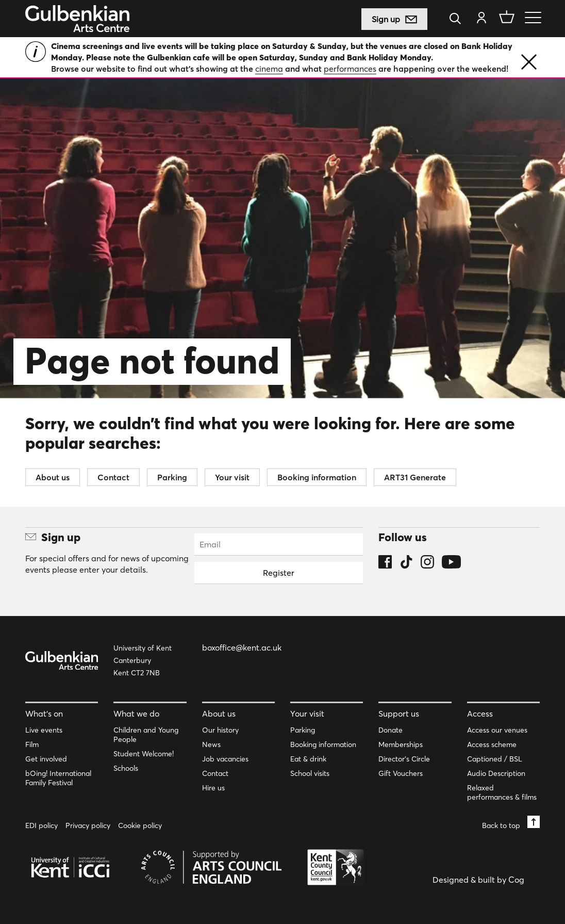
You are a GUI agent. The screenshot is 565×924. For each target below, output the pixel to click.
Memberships (401, 744)
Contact (113, 477)
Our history (220, 730)
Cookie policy (140, 825)
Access (480, 714)
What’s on (44, 714)
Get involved (46, 759)
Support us (399, 714)
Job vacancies (225, 759)
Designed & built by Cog (478, 880)
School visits (310, 773)
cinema (269, 69)
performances (350, 69)
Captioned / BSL (495, 759)
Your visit (232, 477)
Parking (172, 477)
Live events (44, 730)
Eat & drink (308, 759)
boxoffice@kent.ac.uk (242, 647)
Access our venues (497, 730)
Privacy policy (88, 825)
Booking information (317, 477)
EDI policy (41, 825)
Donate (390, 730)
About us (53, 477)
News (211, 744)
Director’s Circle (404, 759)
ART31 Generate (415, 477)
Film (32, 744)
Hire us (213, 788)
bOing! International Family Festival (58, 778)
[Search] (458, 19)
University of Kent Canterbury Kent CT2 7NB (143, 660)
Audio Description (496, 773)
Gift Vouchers (401, 773)
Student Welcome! (144, 754)
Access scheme (492, 744)
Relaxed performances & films (502, 792)
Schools (126, 768)
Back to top (511, 823)
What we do (136, 714)
